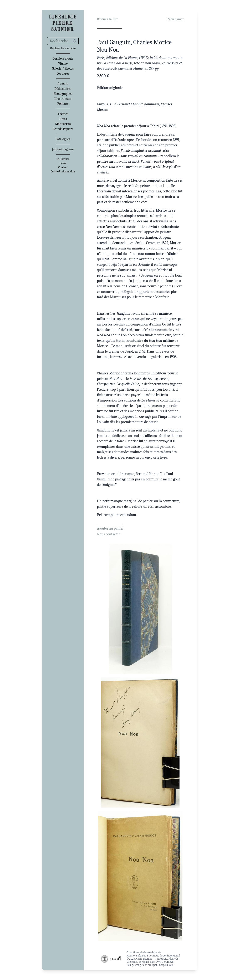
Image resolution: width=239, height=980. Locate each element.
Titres (63, 119)
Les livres (63, 74)
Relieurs (63, 104)
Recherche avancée (63, 48)
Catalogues (63, 139)
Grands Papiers (63, 129)
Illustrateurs (63, 99)
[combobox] (63, 41)
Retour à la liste (107, 19)
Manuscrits (63, 124)
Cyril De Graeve (165, 962)
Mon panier (176, 19)
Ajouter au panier (110, 528)
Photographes (63, 94)
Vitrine (63, 64)
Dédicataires (63, 89)
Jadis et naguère (63, 149)
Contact (63, 167)
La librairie (63, 159)
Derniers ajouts (63, 59)
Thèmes (63, 114)
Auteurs (63, 84)
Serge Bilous (166, 965)
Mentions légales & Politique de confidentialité (153, 956)
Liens (63, 163)
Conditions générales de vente (144, 953)
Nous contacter (108, 534)
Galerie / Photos (63, 69)
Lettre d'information (63, 172)
